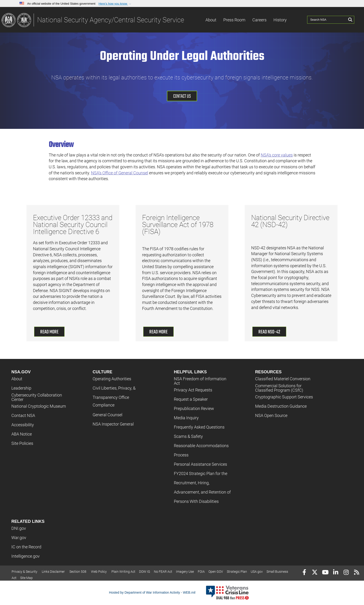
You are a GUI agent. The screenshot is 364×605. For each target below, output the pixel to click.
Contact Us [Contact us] (182, 96)
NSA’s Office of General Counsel (120, 173)
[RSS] (356, 573)
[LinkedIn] (336, 573)
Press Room (234, 20)
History (280, 20)
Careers (259, 20)
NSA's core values (277, 155)
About (211, 20)
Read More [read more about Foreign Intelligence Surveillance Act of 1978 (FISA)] (158, 332)
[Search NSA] (327, 20)
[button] (115, 4)
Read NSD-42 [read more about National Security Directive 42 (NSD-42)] (269, 332)
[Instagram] (346, 573)
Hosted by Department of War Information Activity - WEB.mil (152, 592)
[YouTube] (325, 573)
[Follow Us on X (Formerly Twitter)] (315, 573)
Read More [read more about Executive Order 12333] (49, 332)
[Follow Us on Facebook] (304, 573)
